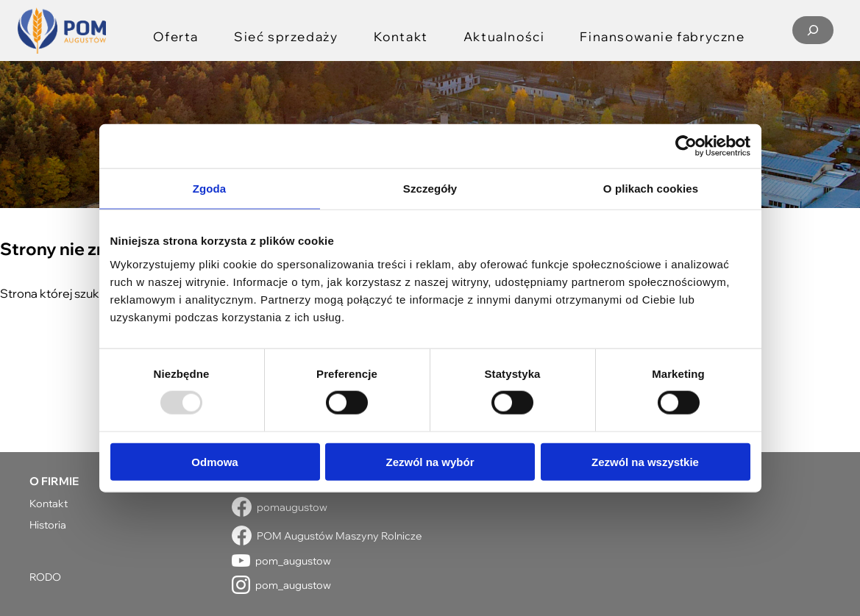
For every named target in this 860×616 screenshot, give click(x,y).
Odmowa (214, 461)
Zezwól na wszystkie (645, 461)
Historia (48, 524)
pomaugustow (292, 507)
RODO (45, 577)
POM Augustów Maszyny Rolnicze (339, 536)
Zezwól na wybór (430, 461)
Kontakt (49, 503)
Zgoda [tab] (210, 189)
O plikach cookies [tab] (651, 189)
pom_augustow (293, 561)
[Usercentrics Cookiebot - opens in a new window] (686, 146)
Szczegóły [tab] (430, 189)
